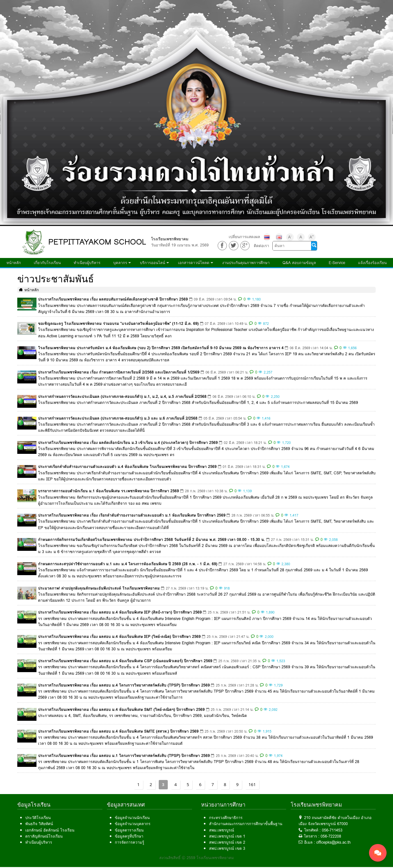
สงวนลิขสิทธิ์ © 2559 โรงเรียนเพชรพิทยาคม (197, 858)
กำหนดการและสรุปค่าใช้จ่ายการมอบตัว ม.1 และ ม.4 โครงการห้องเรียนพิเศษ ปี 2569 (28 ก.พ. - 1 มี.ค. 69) (128, 564)
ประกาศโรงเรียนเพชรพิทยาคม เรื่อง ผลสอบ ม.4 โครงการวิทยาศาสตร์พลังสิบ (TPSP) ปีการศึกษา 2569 (124, 685)
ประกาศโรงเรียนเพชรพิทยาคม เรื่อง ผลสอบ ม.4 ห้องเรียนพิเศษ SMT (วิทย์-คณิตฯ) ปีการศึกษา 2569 (121, 709)
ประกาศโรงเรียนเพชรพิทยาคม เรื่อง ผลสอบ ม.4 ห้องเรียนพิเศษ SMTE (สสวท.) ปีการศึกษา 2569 (118, 731)
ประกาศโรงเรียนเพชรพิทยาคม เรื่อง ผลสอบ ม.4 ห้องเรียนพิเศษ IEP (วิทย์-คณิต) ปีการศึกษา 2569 (119, 636)
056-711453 (332, 830)
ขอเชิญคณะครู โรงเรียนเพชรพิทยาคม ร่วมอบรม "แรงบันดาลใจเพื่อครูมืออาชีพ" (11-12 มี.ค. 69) (118, 323)
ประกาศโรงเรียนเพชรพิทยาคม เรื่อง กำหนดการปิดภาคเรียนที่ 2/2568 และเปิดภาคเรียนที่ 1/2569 (119, 372)
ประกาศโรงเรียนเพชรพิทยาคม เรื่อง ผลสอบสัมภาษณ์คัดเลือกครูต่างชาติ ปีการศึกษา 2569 (113, 299)
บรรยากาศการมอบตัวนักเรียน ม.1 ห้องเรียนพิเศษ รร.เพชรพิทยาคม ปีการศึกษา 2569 (108, 491)
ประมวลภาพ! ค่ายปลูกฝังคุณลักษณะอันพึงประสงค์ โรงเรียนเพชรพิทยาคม (99, 588)
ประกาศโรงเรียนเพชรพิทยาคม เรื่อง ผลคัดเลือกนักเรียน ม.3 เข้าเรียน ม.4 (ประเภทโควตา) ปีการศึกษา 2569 (128, 442)
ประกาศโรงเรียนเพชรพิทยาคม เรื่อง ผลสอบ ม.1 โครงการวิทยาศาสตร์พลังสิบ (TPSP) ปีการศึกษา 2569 (124, 755)
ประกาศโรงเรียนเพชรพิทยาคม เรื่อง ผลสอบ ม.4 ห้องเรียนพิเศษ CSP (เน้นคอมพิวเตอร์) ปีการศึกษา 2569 (125, 661)
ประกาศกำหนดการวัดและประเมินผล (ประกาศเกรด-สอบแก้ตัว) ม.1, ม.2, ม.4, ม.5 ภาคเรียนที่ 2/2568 (122, 396)
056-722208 (331, 836)
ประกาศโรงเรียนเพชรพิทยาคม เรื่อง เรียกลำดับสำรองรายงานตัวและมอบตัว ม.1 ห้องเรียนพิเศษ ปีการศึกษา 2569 (132, 515)
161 (252, 784)
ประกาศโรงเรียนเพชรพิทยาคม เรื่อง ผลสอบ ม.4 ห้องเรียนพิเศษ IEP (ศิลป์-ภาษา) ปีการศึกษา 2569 (120, 612)
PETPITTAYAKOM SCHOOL (97, 242)
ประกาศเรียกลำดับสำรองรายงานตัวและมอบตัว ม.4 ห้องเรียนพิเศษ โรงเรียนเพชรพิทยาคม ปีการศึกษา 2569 (127, 466)
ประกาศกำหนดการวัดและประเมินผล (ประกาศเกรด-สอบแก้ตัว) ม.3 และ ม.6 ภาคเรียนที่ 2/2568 (118, 418)
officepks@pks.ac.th (333, 842)
